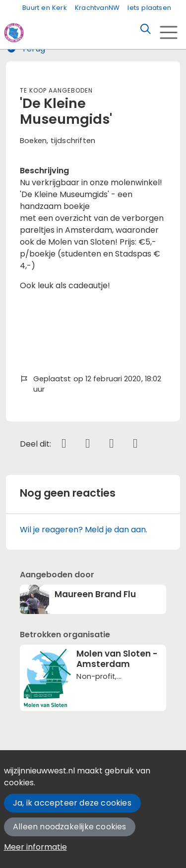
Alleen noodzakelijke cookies (70, 827)
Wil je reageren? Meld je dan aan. (84, 530)
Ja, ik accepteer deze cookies (72, 803)
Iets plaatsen (149, 8)
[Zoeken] (145, 29)
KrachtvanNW (97, 8)
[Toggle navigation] (168, 32)
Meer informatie (35, 847)
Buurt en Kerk (45, 8)
